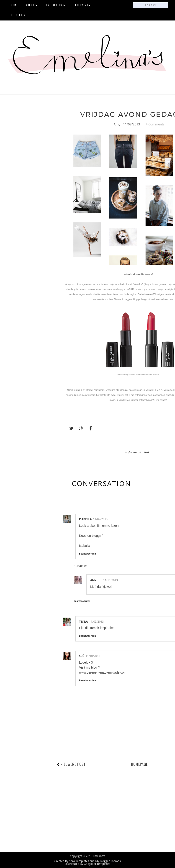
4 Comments (155, 124)
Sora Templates (79, 861)
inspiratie (131, 452)
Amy (93, 580)
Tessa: (84, 621)
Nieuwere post (73, 764)
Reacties (82, 565)
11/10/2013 (111, 580)
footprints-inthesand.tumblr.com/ (138, 274)
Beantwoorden (87, 553)
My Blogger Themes (108, 861)
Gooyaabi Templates (97, 864)
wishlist (144, 452)
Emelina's (99, 856)
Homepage (139, 764)
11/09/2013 (100, 519)
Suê (82, 656)
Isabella (85, 519)
